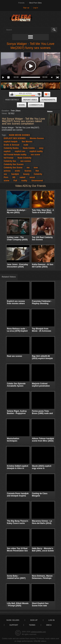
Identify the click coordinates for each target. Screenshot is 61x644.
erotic (17, 171)
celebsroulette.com (38, 632)
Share (22, 105)
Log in (35, 8)
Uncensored (37, 181)
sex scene (35, 155)
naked (22, 177)
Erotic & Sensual (11, 145)
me (28, 168)
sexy (41, 148)
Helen (50, 112)
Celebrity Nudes (11, 148)
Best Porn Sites (36, 3)
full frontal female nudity (15, 155)
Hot (37, 171)
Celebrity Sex (10, 161)
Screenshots (48, 100)
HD (14, 177)
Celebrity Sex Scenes (14, 164)
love (36, 168)
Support (14, 625)
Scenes (28, 171)
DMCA (49, 625)
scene (7, 181)
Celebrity (38, 174)
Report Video (30, 100)
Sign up (26, 8)
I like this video (12, 94)
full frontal (9, 158)
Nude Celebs (29, 148)
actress (7, 171)
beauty (26, 174)
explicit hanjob (11, 142)
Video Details (12, 100)
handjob (15, 174)
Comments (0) (36, 105)
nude (26, 145)
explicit (7, 151)
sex (5, 174)
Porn (6, 177)
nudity (24, 181)
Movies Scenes (37, 138)
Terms (32, 625)
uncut (32, 177)
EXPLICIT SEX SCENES (15, 138)
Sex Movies (27, 142)
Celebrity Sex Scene (13, 168)
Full (15, 181)
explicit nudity (36, 151)
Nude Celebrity (24, 158)
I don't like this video (39, 94)
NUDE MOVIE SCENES (19, 135)
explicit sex (20, 151)
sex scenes (26, 161)
